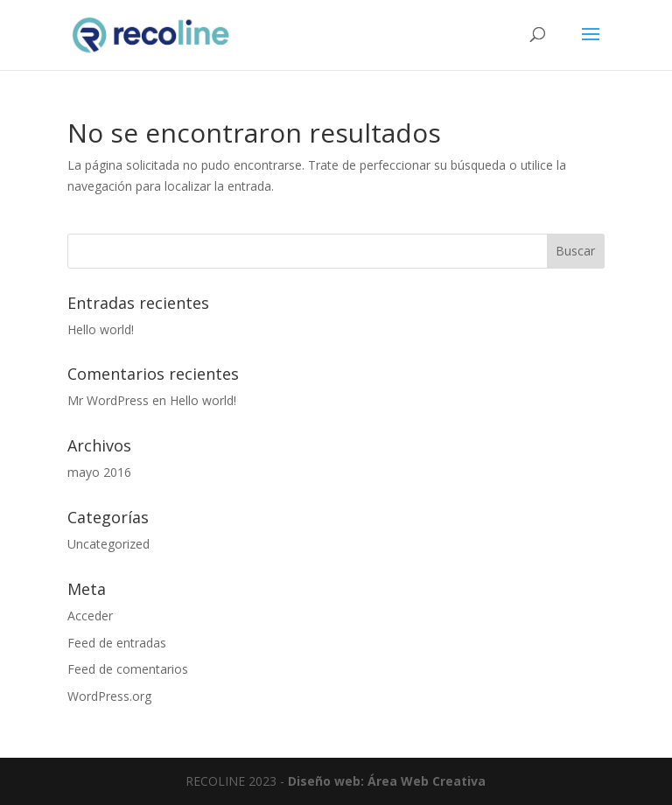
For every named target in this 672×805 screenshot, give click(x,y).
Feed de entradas (117, 643)
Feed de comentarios (128, 669)
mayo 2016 (99, 472)
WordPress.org (109, 696)
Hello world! (101, 329)
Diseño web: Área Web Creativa (387, 781)
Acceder (90, 616)
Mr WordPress (108, 400)
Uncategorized (108, 544)
